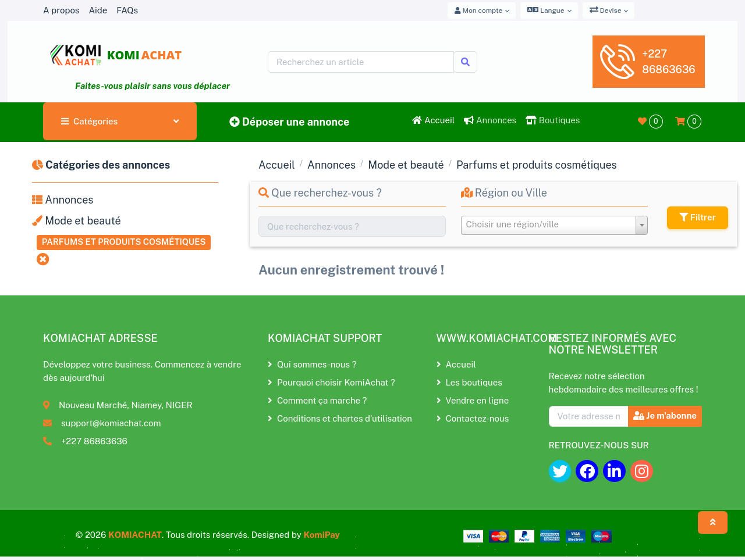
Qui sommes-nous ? (312, 364)
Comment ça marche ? (317, 400)
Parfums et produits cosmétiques (124, 242)
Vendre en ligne (473, 400)
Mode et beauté (77, 221)
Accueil (433, 120)
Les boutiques (469, 382)
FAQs (127, 10)
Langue (546, 10)
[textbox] (555, 224)
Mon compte (479, 10)
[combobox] (555, 225)
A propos (61, 10)
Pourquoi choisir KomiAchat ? (331, 382)
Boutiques (553, 120)
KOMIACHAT (135, 535)
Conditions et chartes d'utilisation (340, 418)
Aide (98, 10)
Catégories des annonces (101, 165)
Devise (606, 10)
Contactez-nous (473, 418)
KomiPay (322, 535)
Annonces (490, 120)
